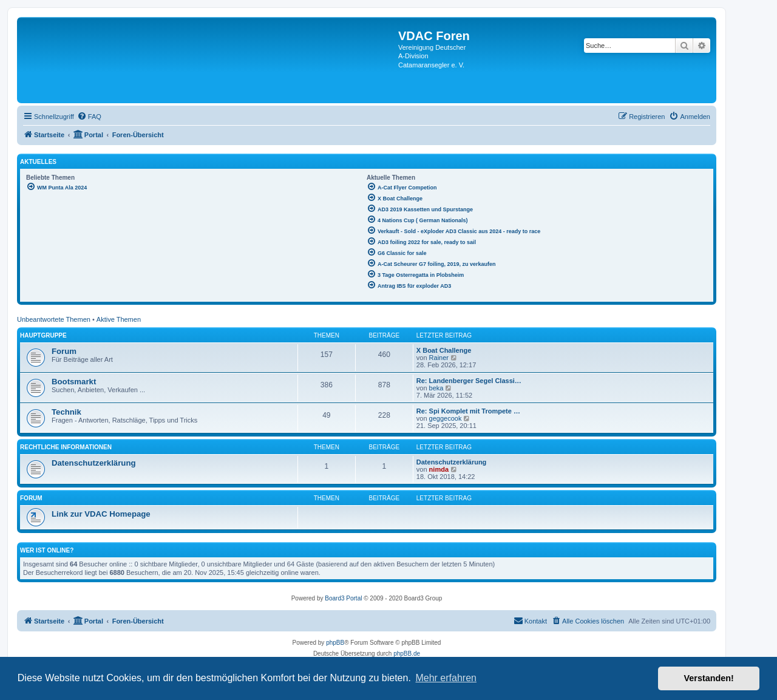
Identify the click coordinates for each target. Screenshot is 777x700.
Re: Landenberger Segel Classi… (469, 381)
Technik (66, 412)
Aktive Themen (119, 319)
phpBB (335, 643)
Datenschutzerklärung (94, 463)
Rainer (439, 358)
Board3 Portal (343, 598)
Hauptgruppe (43, 335)
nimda (439, 469)
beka (436, 388)
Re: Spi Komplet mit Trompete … (468, 411)
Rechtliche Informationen (66, 447)
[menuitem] (89, 117)
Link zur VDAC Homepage (101, 514)
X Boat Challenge (444, 350)
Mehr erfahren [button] (446, 678)
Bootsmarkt (74, 382)
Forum (64, 351)
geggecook (446, 418)
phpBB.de (407, 654)
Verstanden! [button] (709, 678)
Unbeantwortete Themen (54, 319)
